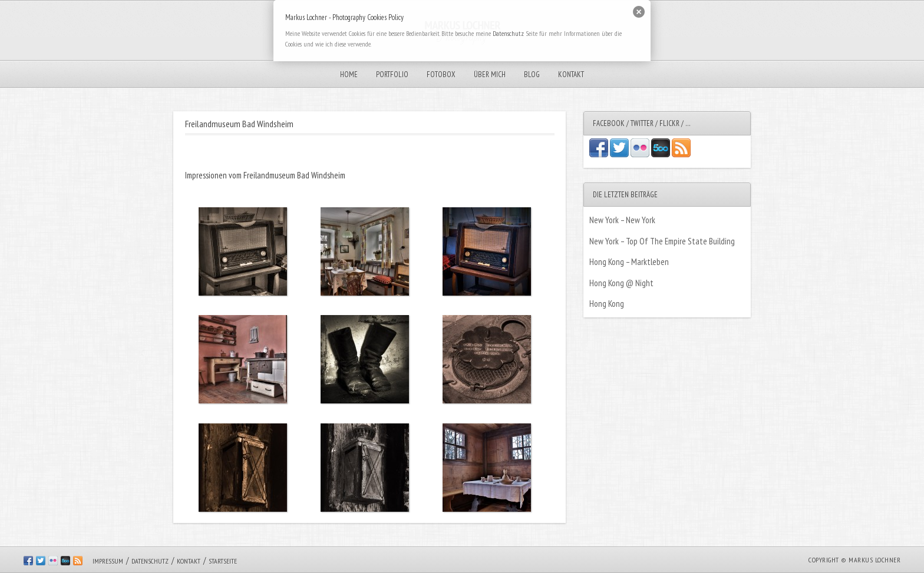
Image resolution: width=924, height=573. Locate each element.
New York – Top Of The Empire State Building (662, 241)
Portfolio (392, 74)
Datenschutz (150, 561)
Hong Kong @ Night (621, 283)
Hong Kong (607, 304)
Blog (532, 74)
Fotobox (441, 74)
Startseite (223, 561)
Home (349, 74)
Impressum (108, 561)
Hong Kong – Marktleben (629, 262)
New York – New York (622, 220)
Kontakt (571, 74)
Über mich (490, 74)
